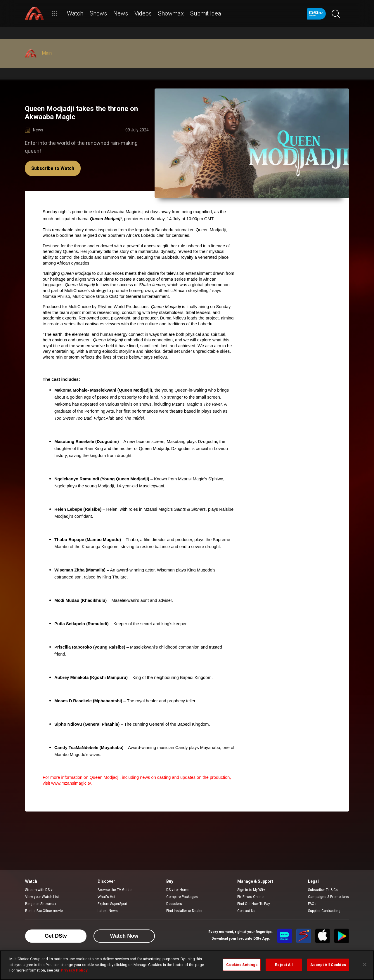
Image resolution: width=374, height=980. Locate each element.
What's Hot (107, 897)
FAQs (312, 904)
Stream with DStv (39, 890)
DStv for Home (178, 890)
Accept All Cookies (328, 965)
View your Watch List (42, 897)
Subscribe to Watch (53, 168)
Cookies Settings (242, 965)
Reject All (284, 965)
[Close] (365, 965)
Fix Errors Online (250, 897)
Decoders (174, 904)
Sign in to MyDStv (251, 890)
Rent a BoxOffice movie (44, 911)
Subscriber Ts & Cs (323, 890)
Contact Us (246, 911)
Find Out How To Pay (254, 904)
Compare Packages (182, 897)
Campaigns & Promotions (328, 897)
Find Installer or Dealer (184, 911)
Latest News (108, 911)
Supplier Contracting (324, 911)
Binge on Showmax (41, 904)
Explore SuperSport (112, 904)
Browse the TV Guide (115, 890)
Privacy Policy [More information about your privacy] (74, 970)
